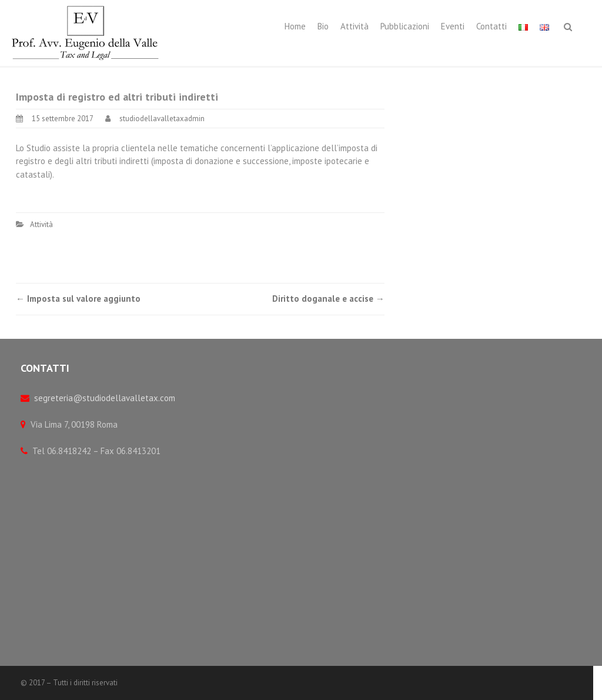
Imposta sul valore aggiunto (78, 299)
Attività (354, 26)
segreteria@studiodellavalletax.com (105, 398)
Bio (323, 26)
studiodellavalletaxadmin (162, 119)
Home (295, 26)
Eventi (453, 26)
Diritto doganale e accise (328, 299)
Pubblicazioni (405, 26)
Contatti (491, 26)
